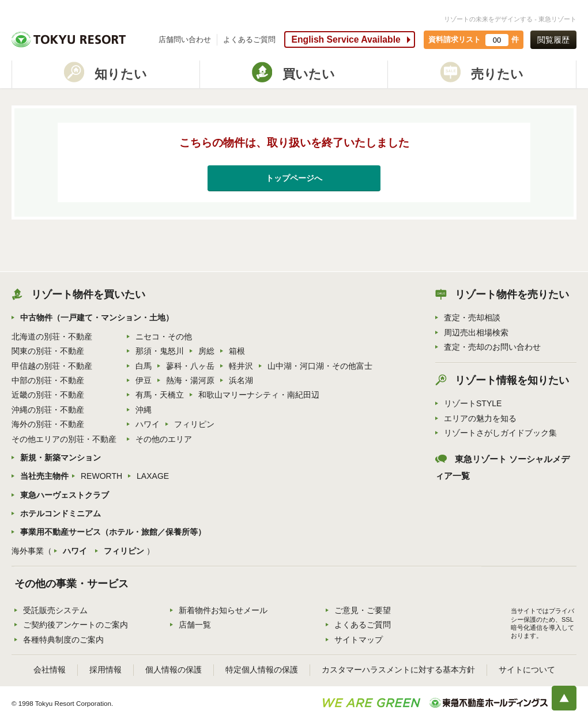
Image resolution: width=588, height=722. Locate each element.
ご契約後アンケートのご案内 (76, 625)
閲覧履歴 (553, 40)
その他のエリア (164, 439)
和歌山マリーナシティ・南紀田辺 (259, 395)
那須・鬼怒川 (160, 351)
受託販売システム (55, 610)
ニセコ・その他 (164, 337)
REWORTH (101, 476)
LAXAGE (153, 476)
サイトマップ (359, 640)
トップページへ (294, 178)
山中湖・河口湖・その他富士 (320, 366)
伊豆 (144, 380)
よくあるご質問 (249, 39)
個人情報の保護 (174, 670)
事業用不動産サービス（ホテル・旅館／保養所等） (113, 532)
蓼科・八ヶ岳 (190, 366)
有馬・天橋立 (160, 395)
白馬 (144, 366)
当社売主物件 (44, 476)
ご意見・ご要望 (363, 610)
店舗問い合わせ (185, 39)
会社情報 (50, 670)
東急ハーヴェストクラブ (65, 495)
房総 (206, 351)
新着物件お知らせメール (223, 610)
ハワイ (148, 424)
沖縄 (144, 410)
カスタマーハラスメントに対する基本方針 (398, 670)
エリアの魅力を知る (480, 418)
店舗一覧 (195, 625)
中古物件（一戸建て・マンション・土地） (97, 317)
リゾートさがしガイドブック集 (500, 433)
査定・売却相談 (472, 317)
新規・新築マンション (61, 458)
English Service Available (346, 39)
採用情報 (105, 670)
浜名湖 (241, 380)
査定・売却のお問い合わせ (492, 347)
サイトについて (527, 670)
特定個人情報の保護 (262, 670)
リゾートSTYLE (473, 403)
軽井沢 (241, 366)
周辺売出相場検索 (476, 332)
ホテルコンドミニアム (61, 513)
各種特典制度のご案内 (63, 640)
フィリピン (194, 424)
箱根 (237, 351)
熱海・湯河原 (190, 380)
